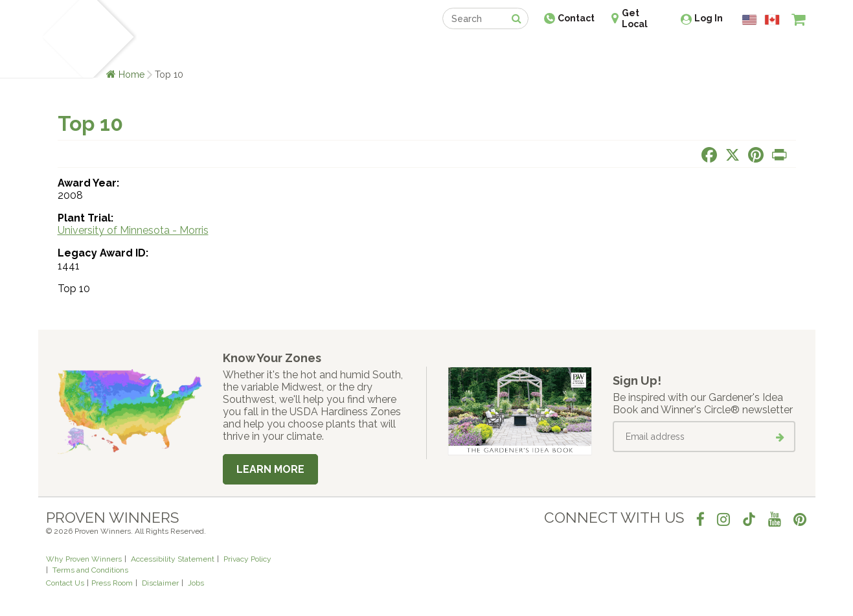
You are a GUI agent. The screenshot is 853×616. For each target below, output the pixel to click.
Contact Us (65, 583)
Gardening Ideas (269, 50)
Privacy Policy (247, 559)
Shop (417, 50)
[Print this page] (779, 155)
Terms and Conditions (90, 570)
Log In (709, 18)
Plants (159, 50)
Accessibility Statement (173, 559)
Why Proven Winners (84, 559)
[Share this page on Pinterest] (756, 155)
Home (132, 74)
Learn (202, 50)
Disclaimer (160, 583)
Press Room (112, 583)
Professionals (524, 50)
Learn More (270, 469)
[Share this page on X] (733, 155)
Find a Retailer (357, 50)
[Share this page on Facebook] (709, 155)
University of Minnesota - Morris (133, 230)
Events (461, 50)
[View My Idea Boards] (775, 52)
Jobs (196, 583)
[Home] (61, 39)
